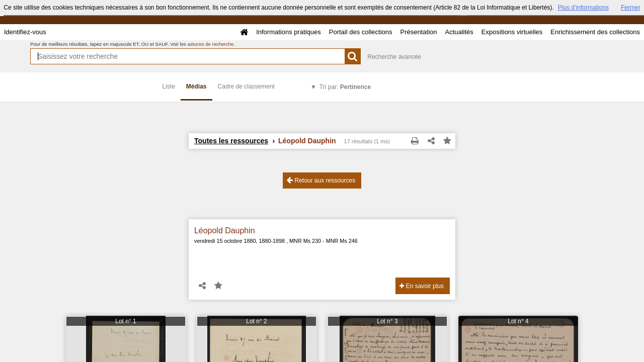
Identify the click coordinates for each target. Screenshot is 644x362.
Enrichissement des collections (595, 32)
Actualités (459, 32)
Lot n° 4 (518, 321)
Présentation (418, 32)
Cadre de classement (246, 86)
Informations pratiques (289, 32)
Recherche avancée (394, 57)
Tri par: (345, 87)
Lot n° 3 (387, 321)
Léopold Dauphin (225, 231)
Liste (169, 86)
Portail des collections (361, 32)
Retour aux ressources (321, 180)
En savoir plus (422, 286)
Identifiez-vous (25, 32)
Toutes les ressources (231, 141)
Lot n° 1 (126, 321)
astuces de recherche (210, 44)
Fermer (631, 8)
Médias (196, 86)
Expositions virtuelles (512, 32)
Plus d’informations (583, 8)
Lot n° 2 (257, 321)
